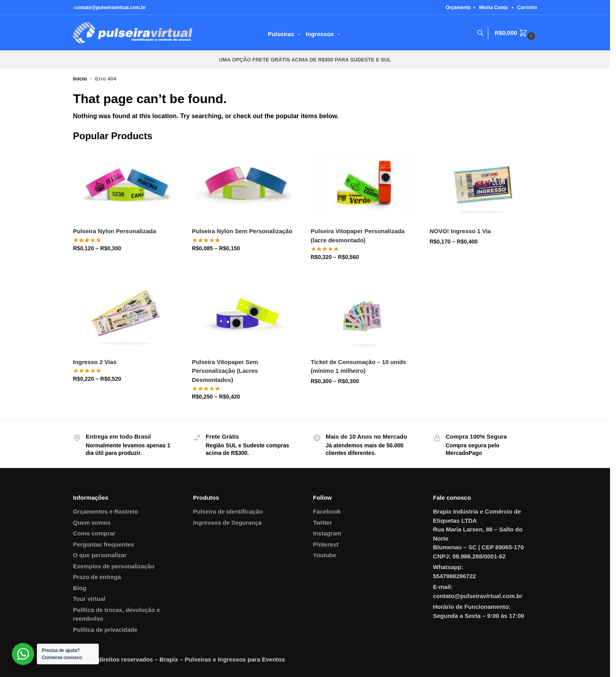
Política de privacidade (105, 630)
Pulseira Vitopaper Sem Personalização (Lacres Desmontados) (225, 371)
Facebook (327, 511)
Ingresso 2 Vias (95, 362)
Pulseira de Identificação (228, 511)
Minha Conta (493, 8)
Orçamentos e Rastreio (106, 511)
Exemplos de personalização (114, 566)
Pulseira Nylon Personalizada (114, 231)
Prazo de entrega (97, 577)
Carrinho (527, 8)
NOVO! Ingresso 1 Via (460, 231)
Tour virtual (89, 599)
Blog (80, 588)
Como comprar (94, 533)
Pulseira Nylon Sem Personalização (242, 231)
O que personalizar (100, 555)
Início (80, 79)
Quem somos (92, 523)
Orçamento (458, 8)
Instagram (327, 533)
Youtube (325, 555)
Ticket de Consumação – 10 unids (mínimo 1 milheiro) (358, 366)
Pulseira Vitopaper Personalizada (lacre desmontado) (357, 236)
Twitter (322, 523)
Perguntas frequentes (104, 544)
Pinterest (326, 544)
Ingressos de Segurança (227, 523)
